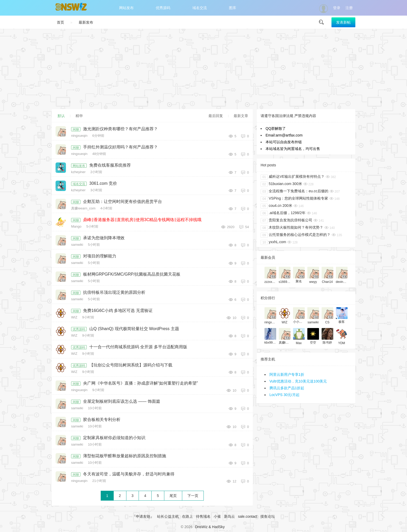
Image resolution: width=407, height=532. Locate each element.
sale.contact (248, 516)
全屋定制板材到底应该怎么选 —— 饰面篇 (122, 401)
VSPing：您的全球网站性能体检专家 (294, 199)
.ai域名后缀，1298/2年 (283, 213)
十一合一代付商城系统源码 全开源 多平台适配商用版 (138, 347)
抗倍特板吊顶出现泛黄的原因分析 (114, 292)
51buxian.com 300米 (281, 184)
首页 (60, 22)
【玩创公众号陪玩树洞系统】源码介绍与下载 (131, 365)
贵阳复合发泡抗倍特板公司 (286, 221)
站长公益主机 (168, 516)
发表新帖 (343, 22)
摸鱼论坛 (268, 516)
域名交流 (200, 8)
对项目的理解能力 (100, 256)
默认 (61, 116)
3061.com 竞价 (103, 183)
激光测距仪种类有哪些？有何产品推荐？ (120, 129)
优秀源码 (163, 8)
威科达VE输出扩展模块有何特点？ (293, 177)
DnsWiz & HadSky (210, 527)
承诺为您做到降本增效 (104, 238)
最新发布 (86, 22)
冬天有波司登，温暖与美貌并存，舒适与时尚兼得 (129, 474)
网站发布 (126, 8)
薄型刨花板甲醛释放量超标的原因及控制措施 (125, 456)
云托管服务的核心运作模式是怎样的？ (296, 235)
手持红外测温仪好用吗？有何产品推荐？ (120, 147)
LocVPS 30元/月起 (284, 395)
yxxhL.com (273, 242)
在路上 (187, 516)
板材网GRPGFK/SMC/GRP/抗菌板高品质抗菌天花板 (132, 274)
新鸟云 (229, 516)
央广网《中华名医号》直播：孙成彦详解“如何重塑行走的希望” (141, 383)
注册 (349, 8)
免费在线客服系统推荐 (110, 165)
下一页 (193, 496)
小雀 (217, 516)
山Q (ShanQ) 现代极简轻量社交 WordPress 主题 (134, 329)
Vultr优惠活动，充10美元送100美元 (298, 381)
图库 (233, 8)
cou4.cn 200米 (276, 206)
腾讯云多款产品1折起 (287, 388)
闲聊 (76, 129)
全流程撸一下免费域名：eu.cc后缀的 (294, 192)
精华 (79, 116)
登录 (337, 8)
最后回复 (216, 116)
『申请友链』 (143, 516)
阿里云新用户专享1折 (287, 374)
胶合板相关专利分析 (102, 420)
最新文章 (241, 116)
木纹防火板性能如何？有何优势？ (292, 228)
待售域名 (203, 516)
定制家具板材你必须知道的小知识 (114, 438)
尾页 (173, 496)
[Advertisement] (203, 69)
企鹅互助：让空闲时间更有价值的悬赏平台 (123, 202)
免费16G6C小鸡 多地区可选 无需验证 (118, 311)
